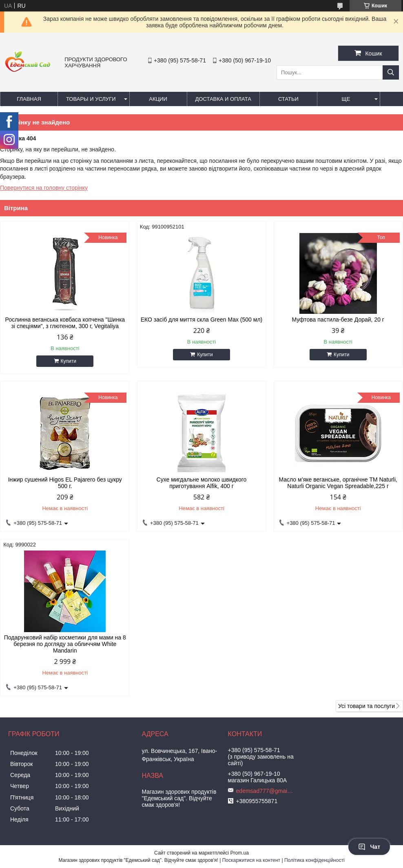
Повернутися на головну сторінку (44, 188)
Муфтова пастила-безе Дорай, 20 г (338, 320)
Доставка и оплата (223, 99)
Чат (369, 847)
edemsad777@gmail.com (265, 791)
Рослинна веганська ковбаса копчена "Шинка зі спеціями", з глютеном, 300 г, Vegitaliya (65, 323)
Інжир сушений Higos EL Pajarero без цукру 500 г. (65, 483)
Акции (158, 99)
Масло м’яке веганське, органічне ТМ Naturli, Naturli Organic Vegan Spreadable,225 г (338, 483)
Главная (29, 99)
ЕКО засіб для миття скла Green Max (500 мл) (202, 320)
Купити (69, 361)
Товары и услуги (91, 99)
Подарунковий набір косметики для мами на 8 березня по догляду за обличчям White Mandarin (65, 644)
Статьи (288, 99)
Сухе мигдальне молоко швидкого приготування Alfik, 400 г (202, 483)
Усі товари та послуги (366, 706)
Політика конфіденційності (314, 860)
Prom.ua (240, 853)
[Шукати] (391, 72)
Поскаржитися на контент (251, 860)
